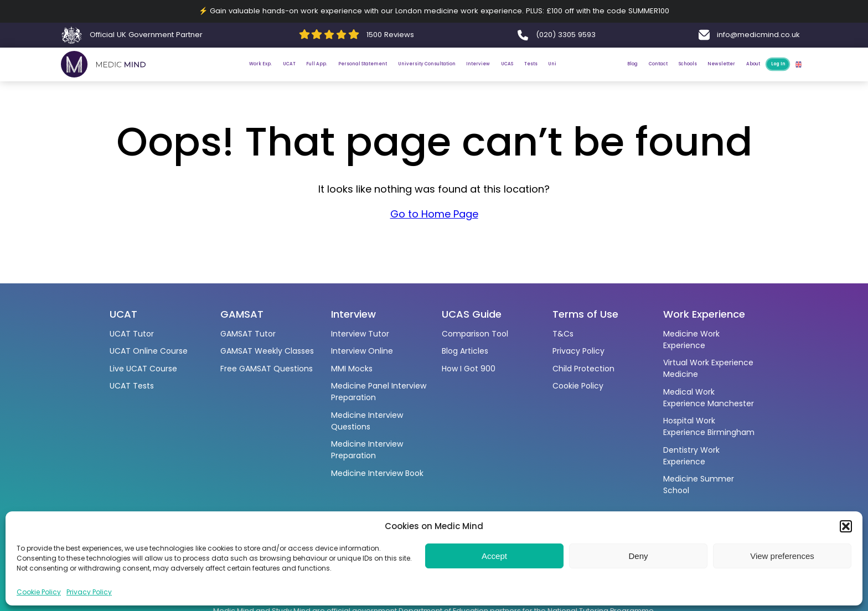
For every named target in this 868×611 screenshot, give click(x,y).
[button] (846, 526)
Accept (494, 556)
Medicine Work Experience (691, 340)
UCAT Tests (132, 386)
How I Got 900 (469, 369)
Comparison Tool (475, 334)
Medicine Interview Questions (367, 421)
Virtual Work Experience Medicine (708, 368)
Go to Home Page (434, 223)
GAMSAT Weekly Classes (267, 351)
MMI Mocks (352, 369)
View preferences (782, 556)
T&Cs (563, 334)
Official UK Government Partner (146, 35)
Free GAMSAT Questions (267, 369)
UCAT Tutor (132, 334)
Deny (638, 556)
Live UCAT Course (143, 369)
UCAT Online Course (149, 351)
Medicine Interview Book (377, 473)
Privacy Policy (89, 592)
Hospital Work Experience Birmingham (709, 426)
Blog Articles (465, 351)
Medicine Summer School (699, 485)
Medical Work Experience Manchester (709, 398)
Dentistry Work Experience (691, 456)
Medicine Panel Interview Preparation (379, 392)
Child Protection (583, 369)
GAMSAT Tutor (248, 334)
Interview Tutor (360, 334)
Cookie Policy (39, 592)
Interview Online (362, 351)
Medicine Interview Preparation (367, 450)
